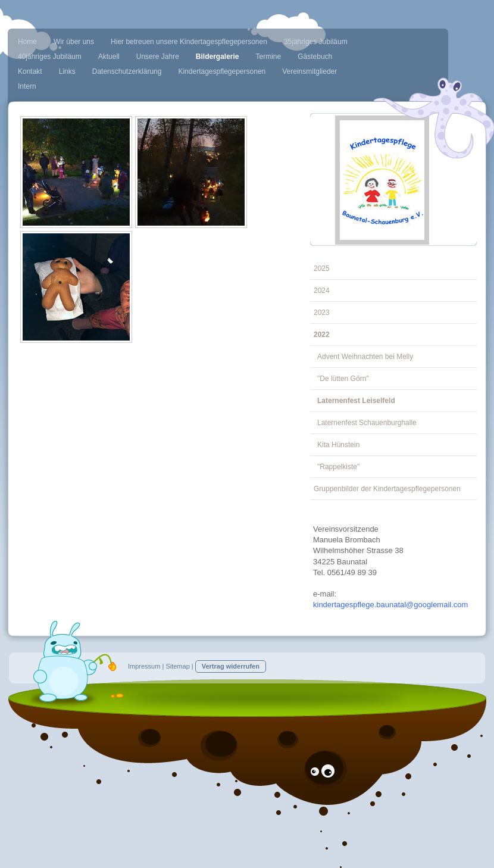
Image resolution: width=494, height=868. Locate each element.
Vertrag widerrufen (231, 666)
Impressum (144, 666)
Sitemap (177, 666)
